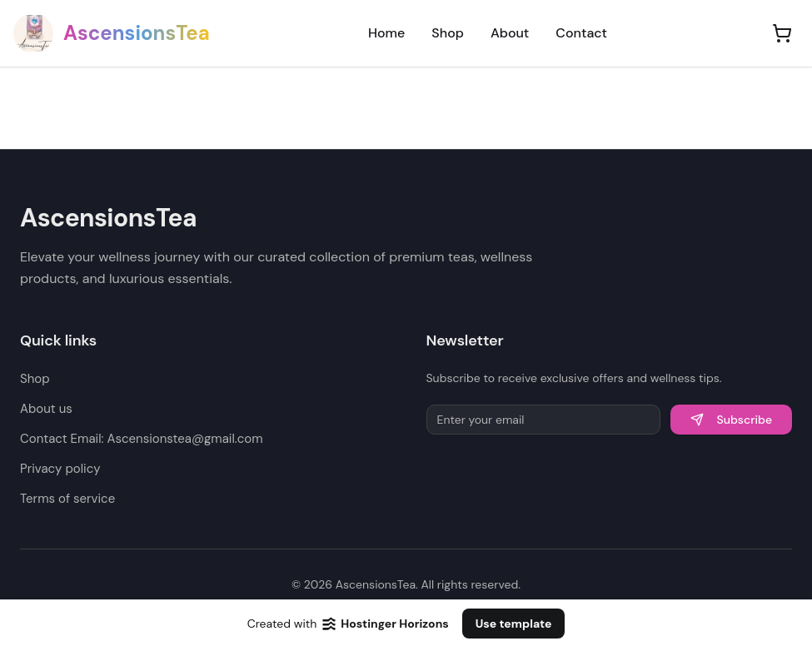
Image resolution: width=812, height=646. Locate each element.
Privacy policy (60, 469)
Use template (514, 624)
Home (386, 33)
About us (46, 409)
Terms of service (67, 499)
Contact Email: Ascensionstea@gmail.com (142, 439)
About (510, 33)
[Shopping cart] (782, 33)
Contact (581, 33)
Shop (448, 33)
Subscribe (732, 420)
